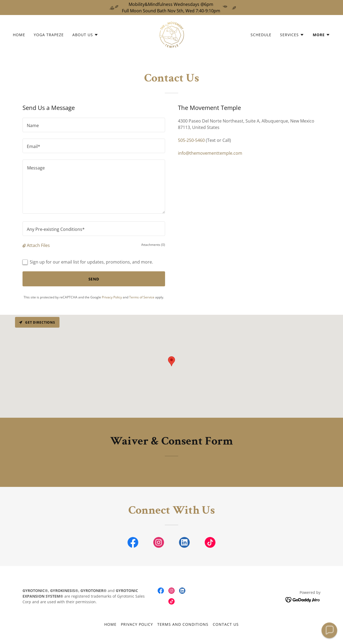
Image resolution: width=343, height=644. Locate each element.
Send (94, 279)
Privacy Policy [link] (112, 297)
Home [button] (110, 624)
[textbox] (94, 125)
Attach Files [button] (38, 245)
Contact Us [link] (226, 624)
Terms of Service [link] (142, 297)
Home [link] (19, 35)
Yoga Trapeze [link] (49, 35)
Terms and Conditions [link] (183, 624)
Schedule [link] (261, 35)
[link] (171, 34)
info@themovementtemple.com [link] (210, 153)
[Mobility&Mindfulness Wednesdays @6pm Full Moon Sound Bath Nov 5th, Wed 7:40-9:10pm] (171, 8)
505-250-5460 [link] (191, 140)
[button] (85, 35)
